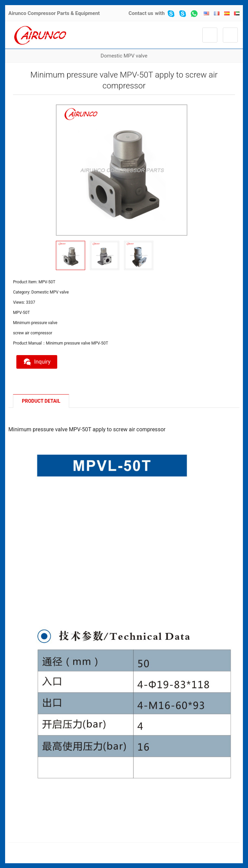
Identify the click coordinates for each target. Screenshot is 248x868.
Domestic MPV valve (124, 56)
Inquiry (37, 362)
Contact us (141, 13)
